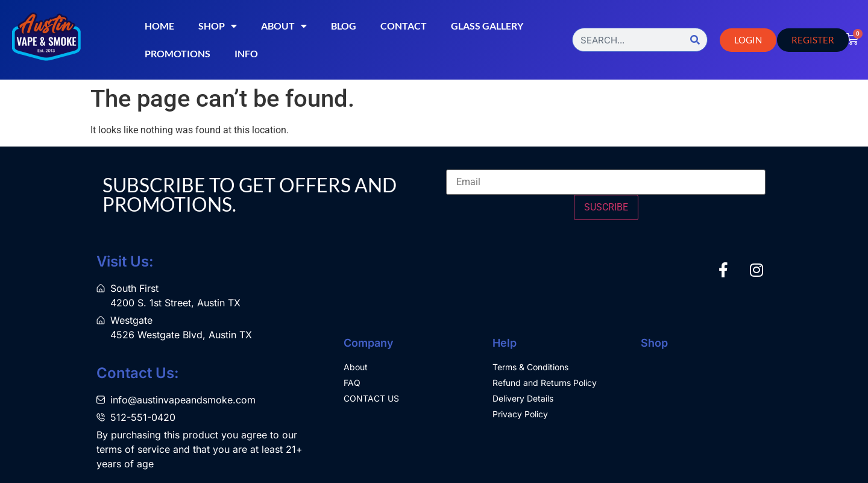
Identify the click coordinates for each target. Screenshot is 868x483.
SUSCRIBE (606, 207)
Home (159, 26)
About (284, 26)
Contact (404, 26)
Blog (344, 26)
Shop (218, 26)
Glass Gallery (487, 26)
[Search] (695, 40)
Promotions (178, 53)
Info (246, 53)
